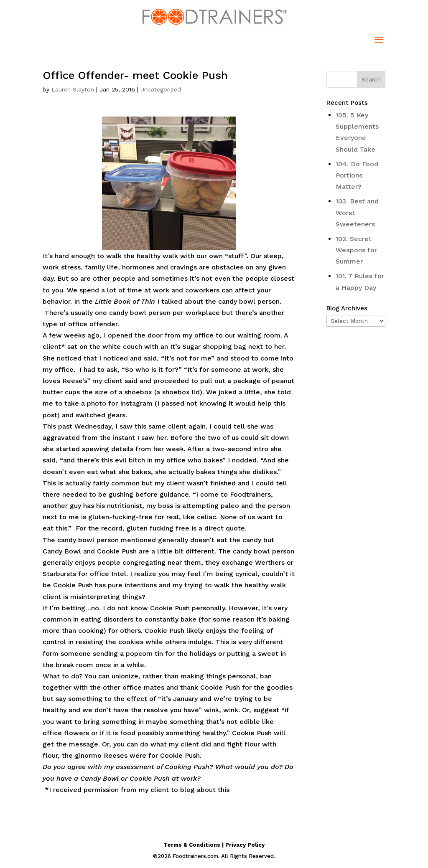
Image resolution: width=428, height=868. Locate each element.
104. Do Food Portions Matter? (357, 175)
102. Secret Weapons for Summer (356, 250)
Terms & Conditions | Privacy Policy (214, 845)
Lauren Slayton (73, 89)
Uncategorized (161, 89)
